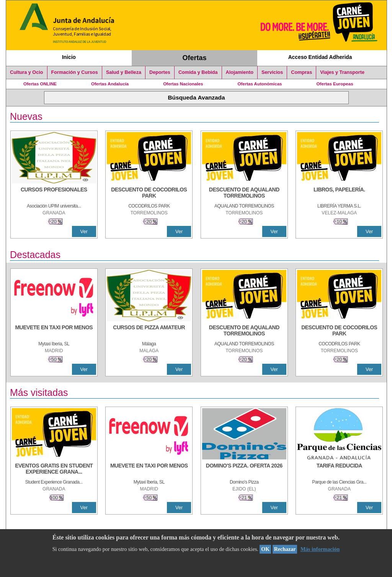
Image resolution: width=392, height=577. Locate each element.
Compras (301, 72)
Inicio (69, 57)
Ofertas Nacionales (183, 84)
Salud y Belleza (124, 72)
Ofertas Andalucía (110, 84)
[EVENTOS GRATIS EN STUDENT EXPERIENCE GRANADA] (54, 469)
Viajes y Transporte (342, 72)
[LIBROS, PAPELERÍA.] (339, 193)
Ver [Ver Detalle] (84, 231)
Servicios (272, 72)
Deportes (160, 72)
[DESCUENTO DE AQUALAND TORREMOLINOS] (244, 193)
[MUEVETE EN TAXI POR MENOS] (54, 331)
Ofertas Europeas (335, 84)
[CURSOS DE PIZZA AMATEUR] (149, 331)
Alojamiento (240, 72)
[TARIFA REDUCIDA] (339, 469)
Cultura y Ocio (27, 72)
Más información (320, 549)
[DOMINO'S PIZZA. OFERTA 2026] (244, 469)
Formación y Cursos (75, 72)
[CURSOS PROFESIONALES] (54, 193)
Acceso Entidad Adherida (320, 57)
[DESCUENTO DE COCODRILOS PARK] (149, 193)
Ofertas (195, 58)
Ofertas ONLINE (40, 84)
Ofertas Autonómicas (260, 84)
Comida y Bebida (198, 72)
